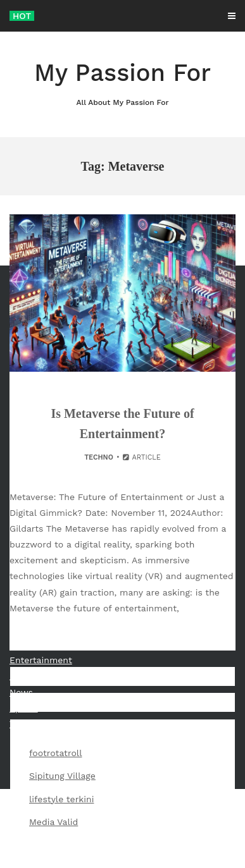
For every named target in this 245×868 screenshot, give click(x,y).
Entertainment (41, 660)
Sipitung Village (62, 776)
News (21, 692)
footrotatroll (55, 753)
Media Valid (53, 822)
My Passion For (123, 84)
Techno (99, 457)
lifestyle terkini (61, 799)
